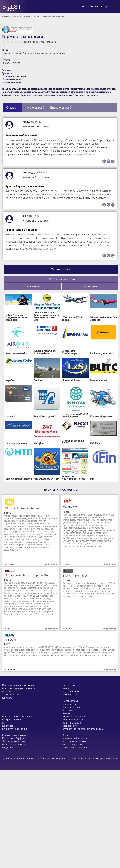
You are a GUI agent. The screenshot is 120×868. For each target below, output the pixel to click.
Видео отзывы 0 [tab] (61, 108)
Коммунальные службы (14, 735)
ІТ (3, 723)
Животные (68, 710)
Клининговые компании (15, 729)
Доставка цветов (71, 707)
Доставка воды (70, 704)
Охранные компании (73, 745)
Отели (65, 735)
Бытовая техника (22, 16)
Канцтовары (9, 726)
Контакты (7, 698)
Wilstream (70, 507)
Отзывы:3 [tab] (12, 108)
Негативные (90, 286)
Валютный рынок (71, 695)
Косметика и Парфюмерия (16, 738)
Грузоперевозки (71, 701)
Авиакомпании (70, 685)
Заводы (66, 713)
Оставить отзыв (61, 269)
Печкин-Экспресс (76, 576)
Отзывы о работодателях (75, 738)
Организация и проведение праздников (83, 729)
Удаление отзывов (12, 695)
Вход (104, 7)
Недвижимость (70, 726)
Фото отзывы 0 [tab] (35, 108)
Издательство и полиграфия (17, 717)
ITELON (10, 640)
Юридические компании (75, 748)
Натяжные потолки (72, 723)
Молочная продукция (73, 720)
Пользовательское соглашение (18, 685)
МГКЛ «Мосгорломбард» (22, 508)
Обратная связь (10, 692)
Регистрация (90, 7)
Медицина (8, 748)
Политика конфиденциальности (19, 688)
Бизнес (66, 688)
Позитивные (33, 286)
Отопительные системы (74, 741)
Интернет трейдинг (12, 720)
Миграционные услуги (74, 717)
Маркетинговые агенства (15, 745)
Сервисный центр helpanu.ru (26, 575)
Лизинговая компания (14, 741)
